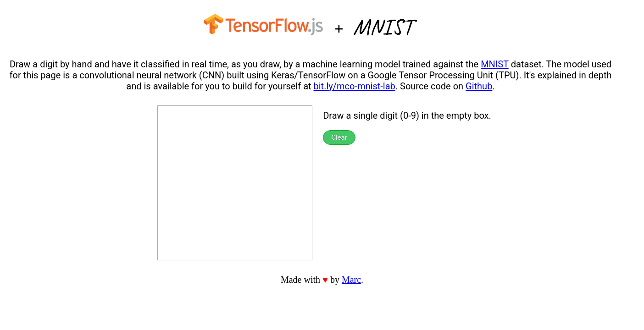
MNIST (495, 64)
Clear (339, 137)
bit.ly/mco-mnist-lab (355, 86)
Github (479, 86)
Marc (351, 280)
